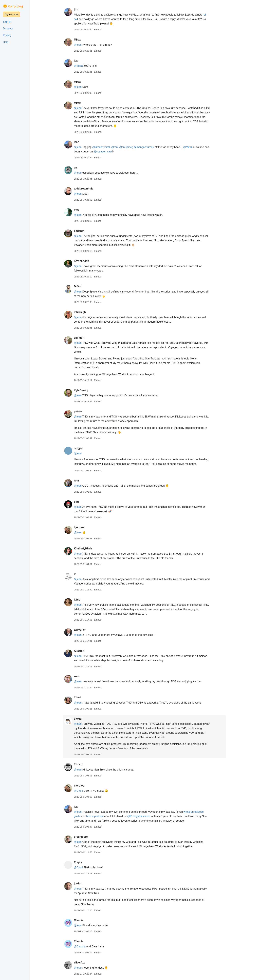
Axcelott (79, 651)
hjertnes (79, 527)
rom (76, 481)
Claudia (79, 920)
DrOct (77, 286)
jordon (78, 884)
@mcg (129, 147)
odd (76, 502)
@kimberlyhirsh (101, 147)
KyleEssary (81, 390)
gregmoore (81, 837)
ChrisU (78, 764)
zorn (77, 676)
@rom (115, 147)
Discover (8, 29)
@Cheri (78, 791)
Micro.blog (15, 6)
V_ (75, 574)
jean (76, 10)
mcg (77, 210)
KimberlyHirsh (83, 549)
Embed (98, 30)
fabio (77, 600)
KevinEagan (81, 261)
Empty (78, 862)
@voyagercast (103, 152)
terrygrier (80, 630)
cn (75, 168)
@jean (78, 45)
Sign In (7, 22)
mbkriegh (80, 312)
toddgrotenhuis (83, 189)
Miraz (77, 40)
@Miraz (78, 66)
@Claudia (80, 947)
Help (6, 42)
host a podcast (95, 816)
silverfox (79, 963)
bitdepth (79, 231)
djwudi (78, 719)
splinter (79, 338)
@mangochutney (144, 147)
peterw (78, 411)
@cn (122, 147)
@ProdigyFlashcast (139, 816)
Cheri (77, 698)
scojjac (78, 448)
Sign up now (11, 14)
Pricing (7, 35)
